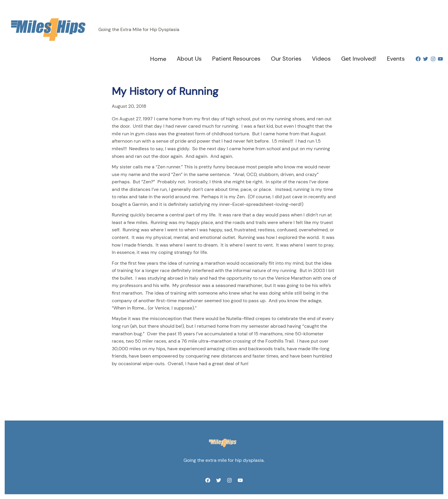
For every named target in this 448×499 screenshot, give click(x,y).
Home (158, 59)
